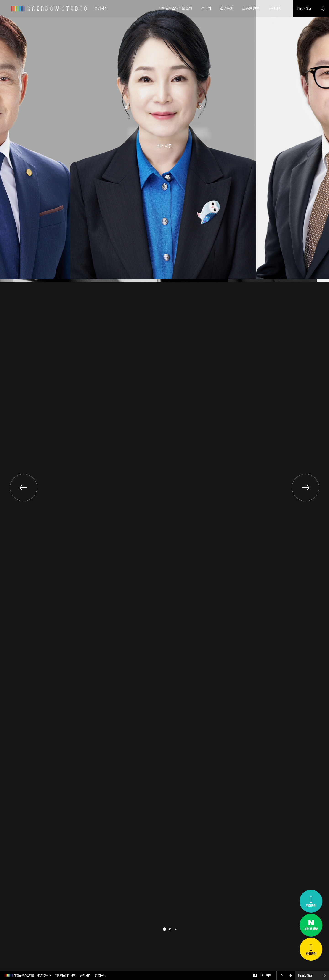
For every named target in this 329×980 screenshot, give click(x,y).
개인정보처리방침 (65, 975)
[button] (165, 929)
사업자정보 (42, 976)
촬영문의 (100, 975)
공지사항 (85, 975)
